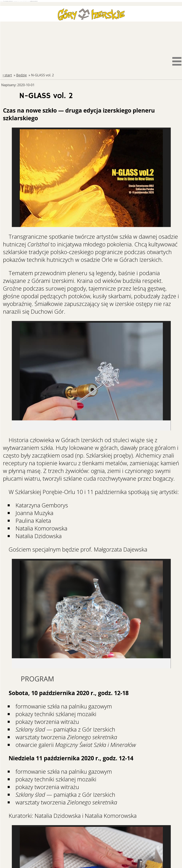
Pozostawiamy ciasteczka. (8, 1)
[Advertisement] (91, 38)
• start (7, 75)
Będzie (22, 75)
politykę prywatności (34, 1)
